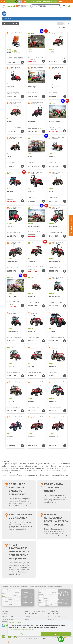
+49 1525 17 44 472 (63, 600)
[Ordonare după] (63, 27)
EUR (24, 2)
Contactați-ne (35, 2)
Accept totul (56, 634)
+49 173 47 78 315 (63, 604)
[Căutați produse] (46, 6)
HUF (20, 2)
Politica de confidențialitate (15, 630)
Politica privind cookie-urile (28, 630)
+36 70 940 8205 (27, 602)
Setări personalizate (25, 634)
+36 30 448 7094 (27, 598)
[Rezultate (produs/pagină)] (68, 24)
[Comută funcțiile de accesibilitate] (17, 2)
